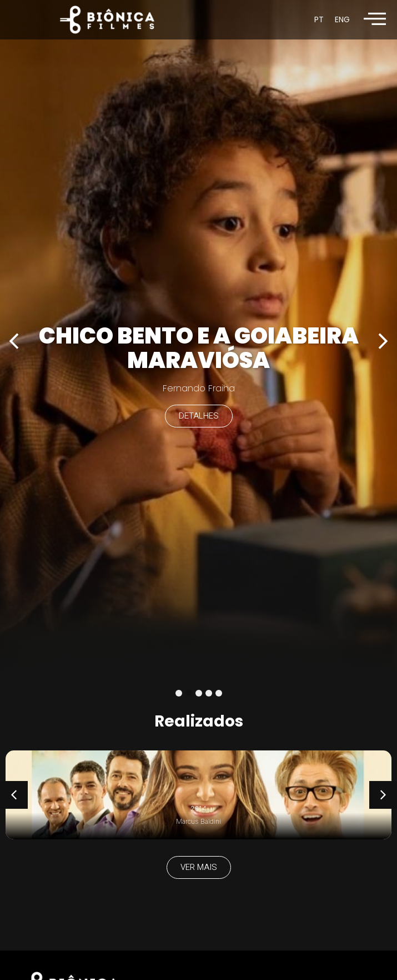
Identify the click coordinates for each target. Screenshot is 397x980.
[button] (14, 341)
